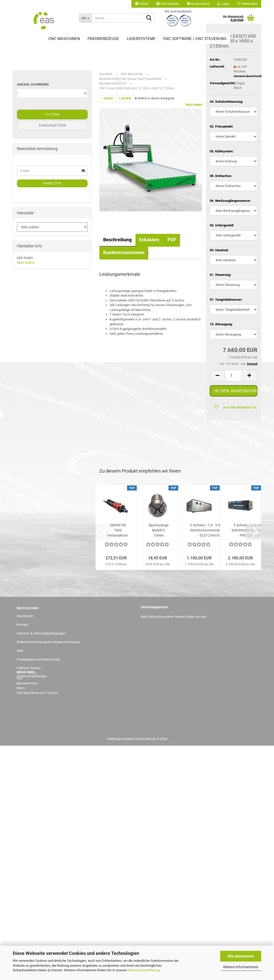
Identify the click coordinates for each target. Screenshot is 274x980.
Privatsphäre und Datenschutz (38, 659)
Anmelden (52, 183)
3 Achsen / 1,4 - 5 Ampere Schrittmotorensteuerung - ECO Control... (210, 530)
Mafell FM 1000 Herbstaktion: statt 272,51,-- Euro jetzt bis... (118, 530)
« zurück (125, 98)
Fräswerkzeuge (103, 39)
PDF (172, 240)
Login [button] (223, 4)
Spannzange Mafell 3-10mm (159, 530)
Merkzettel (247, 4)
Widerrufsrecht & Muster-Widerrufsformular (48, 642)
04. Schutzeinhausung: (226, 103)
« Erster (108, 98)
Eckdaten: (150, 240)
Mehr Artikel (26, 263)
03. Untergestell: (222, 226)
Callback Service (29, 668)
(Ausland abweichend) (248, 77)
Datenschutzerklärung (144, 970)
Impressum (25, 616)
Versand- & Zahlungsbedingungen (41, 633)
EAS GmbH (194, 105)
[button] (198, 4)
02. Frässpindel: (222, 127)
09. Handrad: (219, 251)
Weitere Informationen (241, 967)
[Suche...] (85, 18)
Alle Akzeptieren (241, 956)
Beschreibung (117, 240)
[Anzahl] (234, 376)
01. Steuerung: (220, 276)
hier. (203, 617)
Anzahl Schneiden (33, 84)
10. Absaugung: (221, 325)
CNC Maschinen (64, 39)
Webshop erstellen (121, 739)
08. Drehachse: (221, 177)
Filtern (52, 114)
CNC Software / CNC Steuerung (195, 39)
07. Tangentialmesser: (226, 300)
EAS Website (168, 4)
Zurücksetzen (52, 125)
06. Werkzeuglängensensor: (230, 201)
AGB (20, 651)
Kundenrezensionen (124, 252)
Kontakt (22, 625)
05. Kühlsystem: (222, 152)
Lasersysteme (141, 39)
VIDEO (142, 4)
